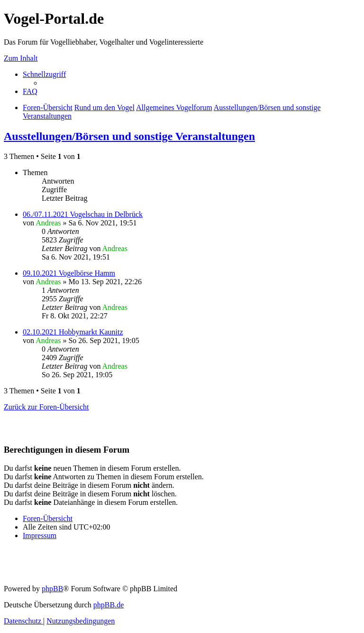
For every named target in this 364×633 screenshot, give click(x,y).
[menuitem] (30, 91)
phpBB (52, 589)
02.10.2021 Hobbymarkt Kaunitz (73, 332)
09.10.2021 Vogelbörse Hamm (69, 273)
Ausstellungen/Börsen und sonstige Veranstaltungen (129, 136)
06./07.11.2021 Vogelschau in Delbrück (83, 214)
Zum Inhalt (21, 58)
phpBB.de (109, 605)
